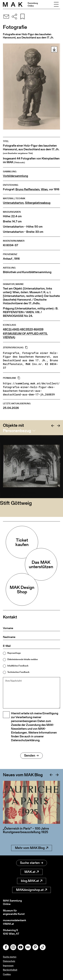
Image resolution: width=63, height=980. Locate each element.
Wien (44, 189)
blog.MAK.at (32, 881)
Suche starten (32, 863)
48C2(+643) (11, 329)
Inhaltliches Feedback (18, 666)
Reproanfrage (14, 653)
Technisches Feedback (18, 672)
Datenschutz (9, 961)
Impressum (8, 965)
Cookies (7, 974)
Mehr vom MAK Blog (32, 848)
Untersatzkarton (13, 203)
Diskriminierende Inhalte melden (23, 659)
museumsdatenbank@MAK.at (14, 922)
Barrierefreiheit (10, 970)
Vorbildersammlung (15, 176)
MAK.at (32, 872)
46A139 (38, 329)
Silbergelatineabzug (38, 203)
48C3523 (26, 329)
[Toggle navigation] (56, 4)
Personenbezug (17, 431)
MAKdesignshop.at (31, 890)
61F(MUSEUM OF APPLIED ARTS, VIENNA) (25, 335)
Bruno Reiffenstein (28, 189)
